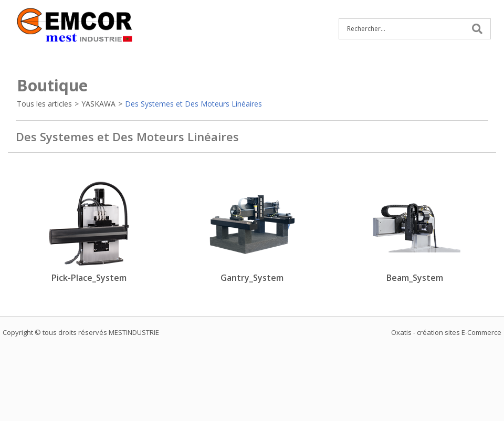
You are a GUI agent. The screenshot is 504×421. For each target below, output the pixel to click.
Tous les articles (44, 104)
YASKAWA (98, 104)
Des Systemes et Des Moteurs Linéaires (193, 104)
